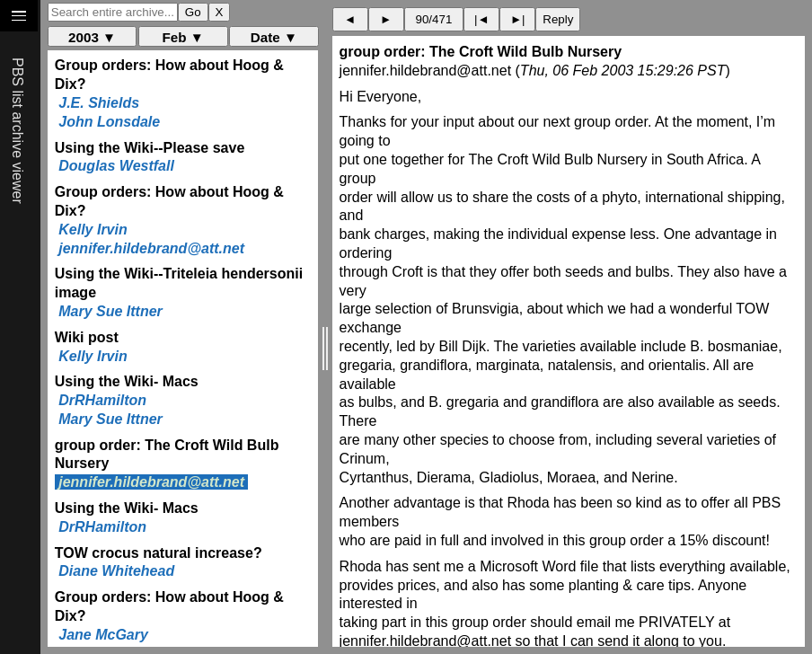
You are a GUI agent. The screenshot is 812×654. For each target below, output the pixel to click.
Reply (558, 19)
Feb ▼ (183, 37)
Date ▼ (274, 37)
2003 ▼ (92, 37)
